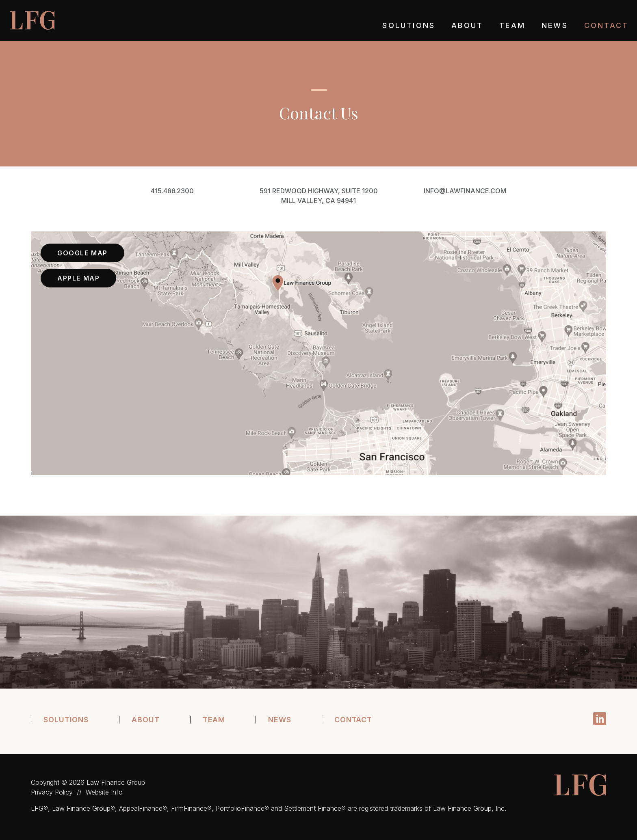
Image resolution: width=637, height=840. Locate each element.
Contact (606, 26)
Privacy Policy (52, 792)
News (555, 26)
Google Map (82, 253)
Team (512, 26)
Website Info (104, 792)
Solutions (409, 26)
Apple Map (78, 278)
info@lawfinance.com (465, 191)
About (467, 26)
